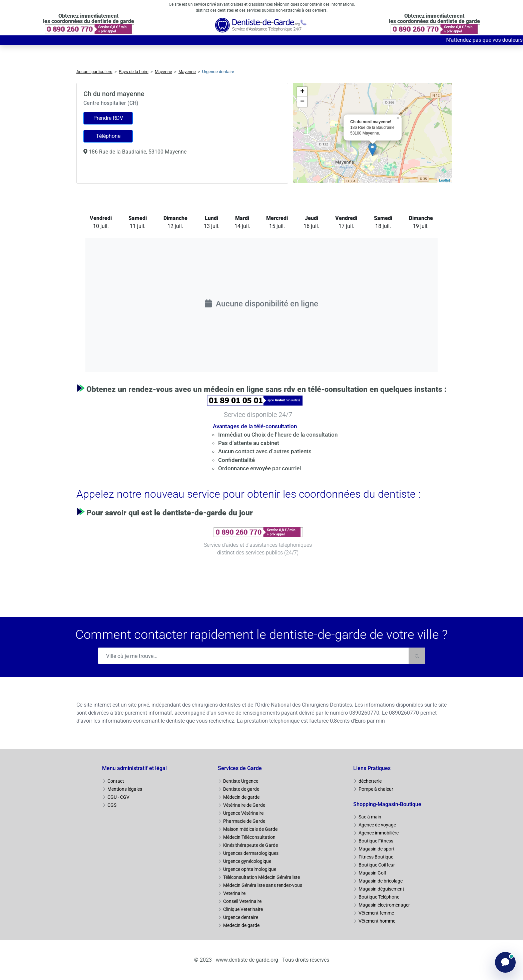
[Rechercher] (417, 656)
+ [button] (302, 92)
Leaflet (444, 180)
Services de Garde (240, 768)
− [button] (302, 102)
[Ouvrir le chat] (505, 962)
